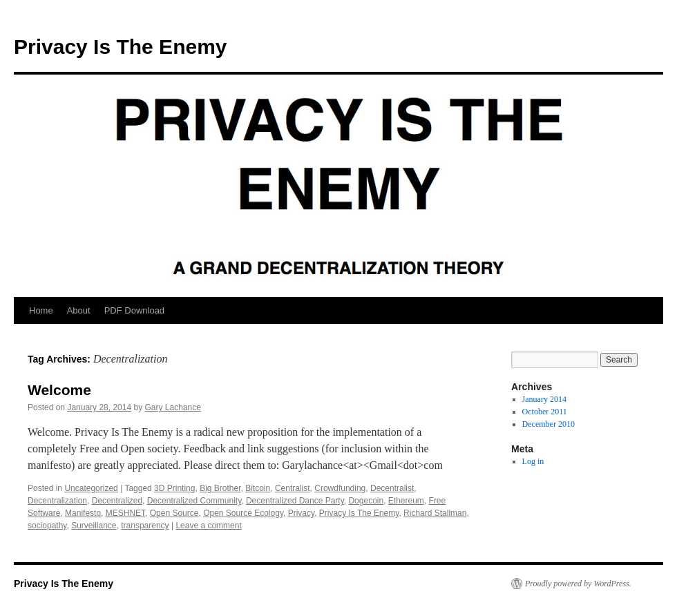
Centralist (293, 488)
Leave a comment (208, 526)
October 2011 (545, 412)
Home (41, 310)
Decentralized (117, 501)
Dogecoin (366, 501)
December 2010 (549, 424)
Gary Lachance (173, 407)
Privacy (301, 513)
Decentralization (57, 501)
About (79, 310)
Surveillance (94, 526)
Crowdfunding (340, 488)
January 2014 (544, 399)
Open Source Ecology (243, 513)
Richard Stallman (435, 513)
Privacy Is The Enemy (121, 47)
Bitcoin (258, 488)
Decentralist (392, 488)
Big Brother (220, 488)
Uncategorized (91, 488)
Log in (533, 461)
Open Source (174, 513)
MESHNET (125, 513)
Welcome (59, 390)
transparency (145, 526)
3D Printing (174, 488)
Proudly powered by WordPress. (578, 584)
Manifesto (83, 513)
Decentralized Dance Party (295, 501)
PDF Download (134, 310)
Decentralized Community (194, 501)
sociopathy (47, 526)
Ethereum (406, 501)
